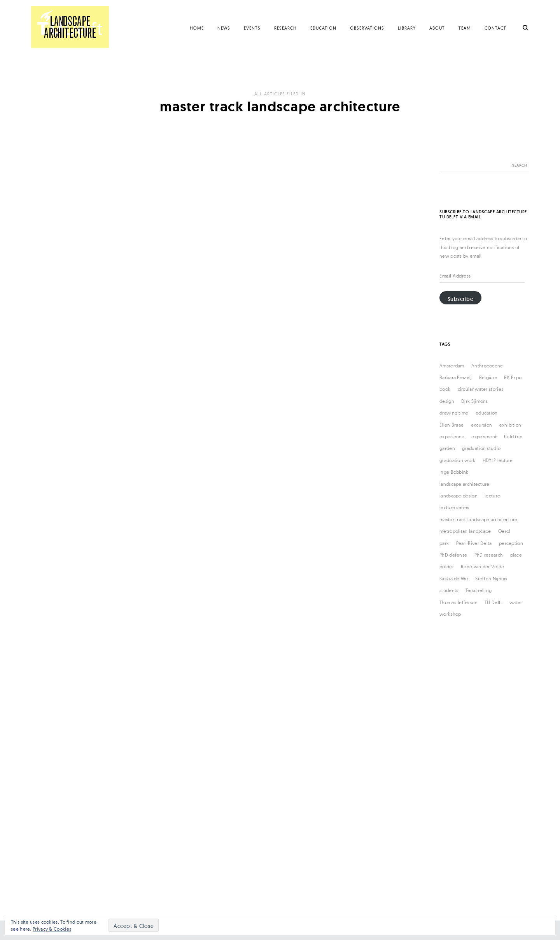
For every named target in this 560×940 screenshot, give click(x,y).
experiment (484, 437)
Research (285, 28)
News (224, 28)
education (487, 413)
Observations (367, 28)
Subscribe (461, 299)
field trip (513, 437)
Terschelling (479, 590)
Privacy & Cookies (52, 929)
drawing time (454, 413)
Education (323, 28)
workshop (450, 614)
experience (452, 437)
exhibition (510, 425)
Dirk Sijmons (475, 401)
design (447, 401)
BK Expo (513, 377)
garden (447, 448)
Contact (495, 28)
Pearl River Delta (474, 543)
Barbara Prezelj (456, 377)
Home (197, 28)
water (516, 602)
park (444, 543)
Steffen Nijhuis (491, 579)
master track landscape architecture (479, 519)
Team (465, 28)
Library (407, 28)
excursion (482, 425)
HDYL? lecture (498, 460)
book (445, 389)
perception (511, 543)
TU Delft (493, 602)
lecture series (454, 507)
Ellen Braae (451, 425)
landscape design (458, 496)
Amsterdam (452, 366)
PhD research (489, 555)
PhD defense (453, 555)
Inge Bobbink (454, 472)
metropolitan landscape (465, 531)
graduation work (458, 460)
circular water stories (481, 389)
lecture (492, 496)
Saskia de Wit (454, 579)
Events (252, 28)
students (449, 590)
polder (447, 567)
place (516, 555)
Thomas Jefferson (458, 602)
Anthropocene (487, 366)
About (437, 28)
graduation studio (481, 448)
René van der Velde (482, 567)
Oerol (504, 531)
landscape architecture (465, 484)
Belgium (488, 377)
